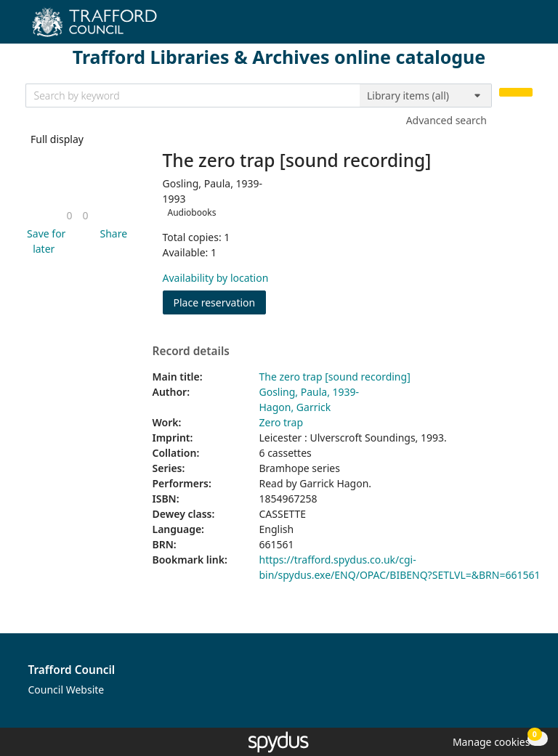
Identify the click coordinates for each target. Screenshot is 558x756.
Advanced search (446, 120)
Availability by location (216, 278)
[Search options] (426, 96)
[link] (69, 215)
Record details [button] (191, 351)
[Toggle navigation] (525, 27)
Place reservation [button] (220, 302)
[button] (44, 241)
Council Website (66, 690)
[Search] (516, 93)
